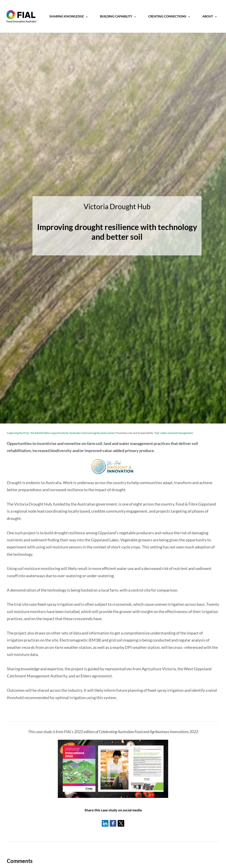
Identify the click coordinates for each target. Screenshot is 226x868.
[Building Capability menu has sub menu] (120, 17)
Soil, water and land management (174, 433)
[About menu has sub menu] (212, 17)
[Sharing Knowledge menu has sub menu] (71, 17)
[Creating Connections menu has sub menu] (171, 17)
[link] (113, 744)
